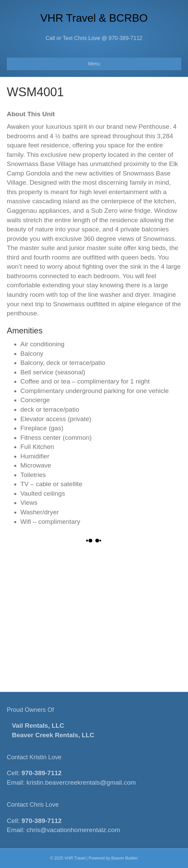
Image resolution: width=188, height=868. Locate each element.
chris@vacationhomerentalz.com (73, 830)
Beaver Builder (125, 858)
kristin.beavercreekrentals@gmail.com (81, 782)
